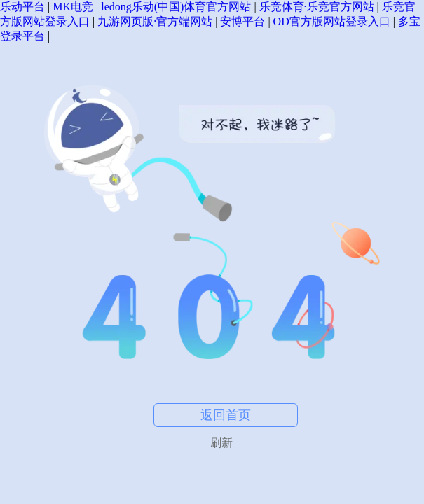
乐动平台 (22, 7)
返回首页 (226, 415)
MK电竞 (73, 7)
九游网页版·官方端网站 (155, 21)
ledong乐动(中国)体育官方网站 (176, 7)
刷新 (221, 443)
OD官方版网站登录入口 (332, 21)
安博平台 (242, 21)
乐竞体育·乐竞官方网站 (317, 7)
